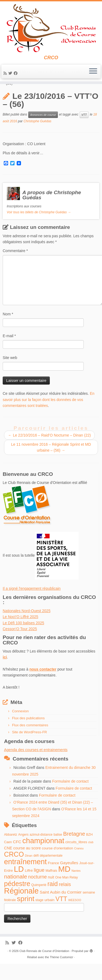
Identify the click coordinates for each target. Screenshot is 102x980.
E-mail (9, 353)
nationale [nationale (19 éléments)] (16, 893)
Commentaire (15, 267)
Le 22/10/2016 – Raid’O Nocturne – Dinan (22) (49, 452)
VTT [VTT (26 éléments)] (61, 915)
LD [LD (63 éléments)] (19, 886)
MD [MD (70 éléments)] (64, 886)
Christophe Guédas (37, 138)
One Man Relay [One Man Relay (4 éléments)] (66, 894)
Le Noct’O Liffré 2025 (20, 633)
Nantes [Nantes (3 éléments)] (76, 887)
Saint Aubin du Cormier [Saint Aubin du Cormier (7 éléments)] (61, 909)
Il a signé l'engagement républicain (32, 605)
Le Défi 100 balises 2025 (23, 639)
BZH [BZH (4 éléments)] (89, 851)
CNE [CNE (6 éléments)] (8, 865)
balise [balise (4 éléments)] (58, 851)
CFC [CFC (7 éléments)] (17, 858)
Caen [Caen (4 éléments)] (8, 859)
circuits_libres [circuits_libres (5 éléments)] (76, 858)
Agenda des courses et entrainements (36, 766)
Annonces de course (36, 94)
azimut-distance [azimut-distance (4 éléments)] (41, 851)
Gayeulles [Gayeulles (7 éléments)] (69, 879)
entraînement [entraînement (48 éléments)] (25, 878)
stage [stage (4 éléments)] (39, 916)
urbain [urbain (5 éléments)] (49, 916)
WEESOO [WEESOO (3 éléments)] (75, 916)
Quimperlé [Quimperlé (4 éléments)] (39, 902)
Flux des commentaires (30, 742)
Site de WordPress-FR (30, 749)
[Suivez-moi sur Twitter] (11, 73)
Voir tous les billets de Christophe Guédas (39, 229)
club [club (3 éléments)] (91, 859)
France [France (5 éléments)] (54, 879)
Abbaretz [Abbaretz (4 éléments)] (11, 851)
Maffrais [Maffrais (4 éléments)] (51, 887)
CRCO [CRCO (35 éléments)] (14, 871)
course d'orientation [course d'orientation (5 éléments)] (58, 865)
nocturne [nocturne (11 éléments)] (38, 894)
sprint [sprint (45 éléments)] (26, 915)
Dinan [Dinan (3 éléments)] (29, 872)
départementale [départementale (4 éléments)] (51, 872)
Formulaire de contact (70, 798)
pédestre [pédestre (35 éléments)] (17, 900)
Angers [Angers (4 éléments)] (24, 851)
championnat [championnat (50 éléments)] (43, 857)
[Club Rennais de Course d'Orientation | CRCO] (51, 28)
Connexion (20, 728)
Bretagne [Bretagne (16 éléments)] (74, 850)
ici (5, 674)
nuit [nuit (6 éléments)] (51, 894)
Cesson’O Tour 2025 (20, 646)
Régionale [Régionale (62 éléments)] (21, 908)
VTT (84, 131)
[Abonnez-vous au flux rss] (6, 73)
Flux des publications (28, 735)
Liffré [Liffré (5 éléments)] (29, 887)
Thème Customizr (61, 974)
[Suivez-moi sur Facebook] (16, 73)
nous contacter (43, 686)
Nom (8, 331)
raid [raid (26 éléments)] (52, 901)
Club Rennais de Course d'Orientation (44, 968)
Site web (10, 374)
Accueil (9, 94)
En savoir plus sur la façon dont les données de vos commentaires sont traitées (49, 416)
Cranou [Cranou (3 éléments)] (79, 865)
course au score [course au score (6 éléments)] (27, 865)
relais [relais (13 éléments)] (65, 901)
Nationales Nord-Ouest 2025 (27, 627)
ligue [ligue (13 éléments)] (39, 887)
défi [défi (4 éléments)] (36, 872)
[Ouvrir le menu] (93, 72)
